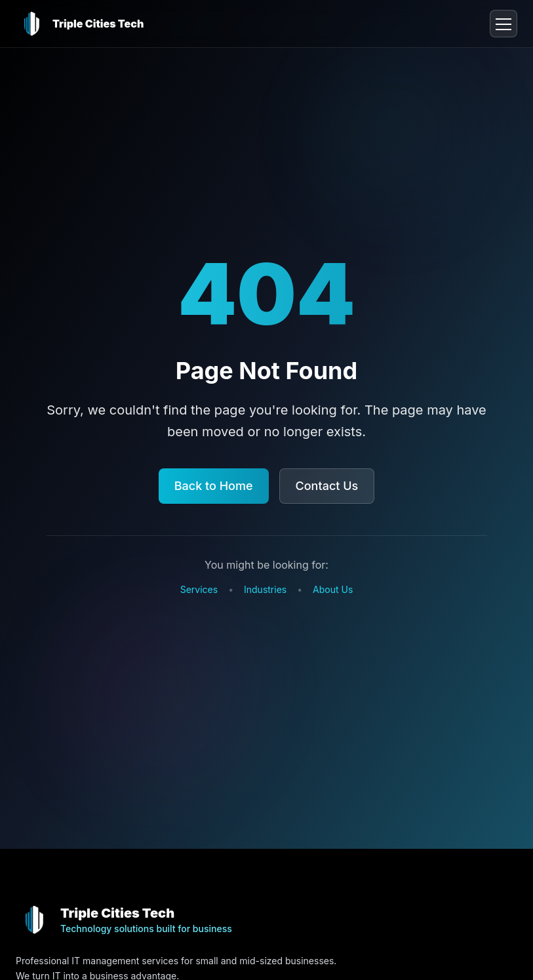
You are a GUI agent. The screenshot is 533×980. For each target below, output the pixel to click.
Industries (265, 589)
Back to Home (214, 486)
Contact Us (327, 486)
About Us (333, 589)
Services (199, 589)
